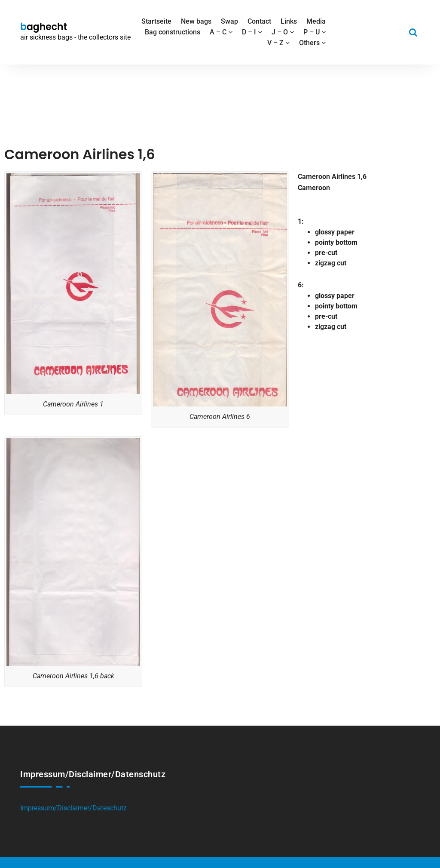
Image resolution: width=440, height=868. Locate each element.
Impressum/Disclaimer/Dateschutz (73, 808)
